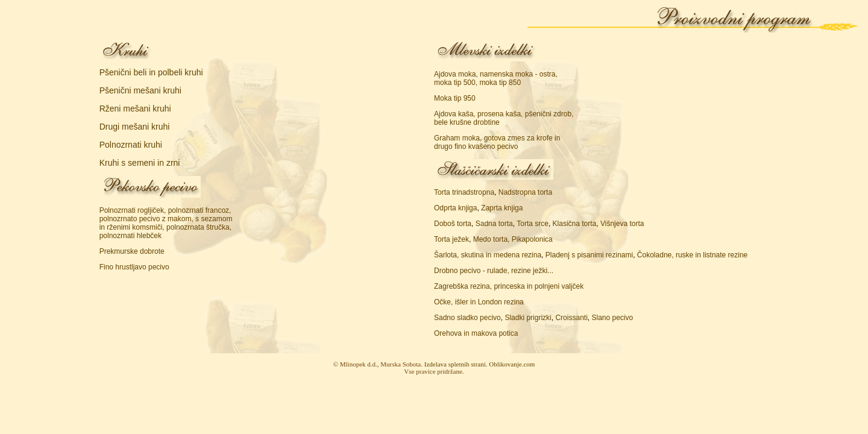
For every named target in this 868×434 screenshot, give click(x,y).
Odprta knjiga (455, 208)
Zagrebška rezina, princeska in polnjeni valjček (509, 286)
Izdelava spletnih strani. (456, 364)
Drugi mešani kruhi (135, 127)
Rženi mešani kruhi (135, 108)
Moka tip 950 (455, 98)
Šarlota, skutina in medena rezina (488, 255)
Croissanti (571, 318)
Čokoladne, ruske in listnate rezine (692, 255)
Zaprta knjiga (502, 208)
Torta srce (533, 224)
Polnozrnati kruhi (131, 145)
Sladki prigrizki (528, 318)
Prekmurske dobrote (132, 251)
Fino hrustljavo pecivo (134, 267)
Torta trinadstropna (464, 192)
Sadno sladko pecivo (467, 318)
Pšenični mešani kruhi (140, 90)
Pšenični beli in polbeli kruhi (151, 72)
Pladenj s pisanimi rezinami (589, 255)
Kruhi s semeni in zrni (140, 163)
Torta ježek (451, 239)
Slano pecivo (612, 318)
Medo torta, (492, 239)
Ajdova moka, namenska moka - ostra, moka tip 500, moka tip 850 (496, 78)
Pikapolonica (532, 239)
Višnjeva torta (622, 224)
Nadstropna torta (525, 192)
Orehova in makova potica (476, 333)
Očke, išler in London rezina (479, 302)
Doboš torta (453, 224)
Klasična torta (575, 224)
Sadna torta (494, 224)
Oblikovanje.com (512, 364)
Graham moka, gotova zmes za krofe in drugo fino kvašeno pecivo (497, 142)
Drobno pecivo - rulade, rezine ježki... (494, 271)
